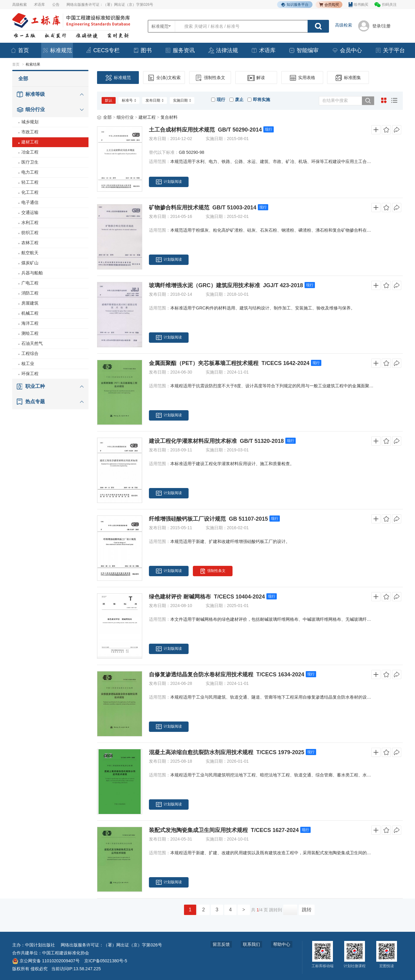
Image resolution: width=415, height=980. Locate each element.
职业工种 (35, 386)
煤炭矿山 (30, 263)
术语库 (39, 5)
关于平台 (390, 50)
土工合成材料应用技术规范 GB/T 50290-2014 (205, 130)
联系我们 (251, 944)
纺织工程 (30, 233)
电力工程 (30, 172)
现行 (218, 99)
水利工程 (30, 222)
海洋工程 (30, 323)
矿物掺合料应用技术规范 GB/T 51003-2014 (203, 208)
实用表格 (302, 78)
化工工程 (30, 192)
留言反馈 (221, 944)
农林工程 (30, 243)
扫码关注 (389, 5)
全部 (23, 79)
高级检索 (20, 5)
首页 (20, 50)
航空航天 (30, 253)
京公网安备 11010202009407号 (46, 961)
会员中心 (347, 50)
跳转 (307, 910)
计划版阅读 (169, 182)
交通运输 (30, 212)
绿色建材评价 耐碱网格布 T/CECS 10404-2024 (207, 597)
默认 (109, 100)
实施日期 (182, 100)
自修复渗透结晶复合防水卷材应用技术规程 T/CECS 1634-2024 (227, 674)
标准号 (129, 100)
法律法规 (223, 50)
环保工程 (30, 374)
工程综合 (30, 353)
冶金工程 (30, 152)
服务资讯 (180, 50)
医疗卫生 (30, 162)
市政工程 (30, 132)
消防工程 (30, 293)
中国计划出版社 (40, 945)
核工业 (28, 363)
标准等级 (35, 94)
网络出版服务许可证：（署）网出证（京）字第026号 (110, 5)
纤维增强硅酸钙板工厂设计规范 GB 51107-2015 (208, 519)
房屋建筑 (30, 303)
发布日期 (155, 100)
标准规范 (57, 50)
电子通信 (30, 202)
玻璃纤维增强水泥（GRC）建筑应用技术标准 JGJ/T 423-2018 (226, 285)
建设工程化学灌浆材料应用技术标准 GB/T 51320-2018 (216, 441)
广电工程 (30, 283)
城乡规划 (30, 122)
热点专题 (35, 401)
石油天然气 (32, 343)
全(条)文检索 (164, 78)
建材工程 (30, 142)
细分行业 (35, 109)
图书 (142, 50)
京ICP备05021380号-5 (106, 961)
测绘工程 (30, 333)
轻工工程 (30, 182)
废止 (236, 99)
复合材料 (169, 117)
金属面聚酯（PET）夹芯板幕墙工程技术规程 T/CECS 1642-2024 (229, 363)
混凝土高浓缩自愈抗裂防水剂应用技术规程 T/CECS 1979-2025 (227, 752)
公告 (56, 5)
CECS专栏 (103, 50)
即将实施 (259, 99)
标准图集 (348, 78)
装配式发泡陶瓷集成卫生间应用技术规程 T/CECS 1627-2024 (224, 830)
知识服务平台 (295, 5)
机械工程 (30, 313)
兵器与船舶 (32, 273)
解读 (256, 78)
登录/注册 (381, 26)
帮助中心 (282, 944)
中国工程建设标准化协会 (66, 953)
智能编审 (304, 50)
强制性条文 (210, 78)
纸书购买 (358, 5)
